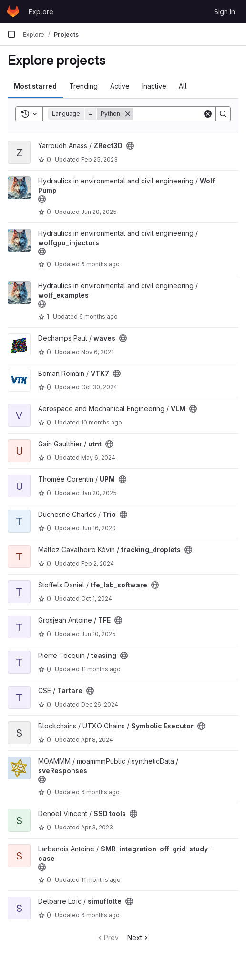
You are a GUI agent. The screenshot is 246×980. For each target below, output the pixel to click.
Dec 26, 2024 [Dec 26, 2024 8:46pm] (100, 704)
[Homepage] (13, 11)
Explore (41, 12)
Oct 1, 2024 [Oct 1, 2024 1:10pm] (97, 599)
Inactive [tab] (154, 86)
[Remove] (128, 114)
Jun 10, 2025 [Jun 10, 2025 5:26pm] (98, 634)
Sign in (225, 12)
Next (138, 937)
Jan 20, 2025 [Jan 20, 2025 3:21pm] (99, 493)
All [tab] (183, 86)
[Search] (223, 114)
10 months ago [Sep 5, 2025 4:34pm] (102, 422)
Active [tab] (120, 86)
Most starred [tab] (35, 86)
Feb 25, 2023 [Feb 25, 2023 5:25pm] (99, 159)
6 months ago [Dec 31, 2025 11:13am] (100, 792)
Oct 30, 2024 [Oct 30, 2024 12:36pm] (99, 387)
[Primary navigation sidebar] (11, 34)
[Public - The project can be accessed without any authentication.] (130, 146)
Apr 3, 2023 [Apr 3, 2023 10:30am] (97, 827)
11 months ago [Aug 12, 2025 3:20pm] (101, 669)
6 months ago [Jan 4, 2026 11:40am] (100, 915)
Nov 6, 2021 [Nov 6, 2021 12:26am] (97, 352)
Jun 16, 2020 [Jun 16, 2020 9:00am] (98, 528)
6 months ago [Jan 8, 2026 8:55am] (100, 264)
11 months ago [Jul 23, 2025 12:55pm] (101, 880)
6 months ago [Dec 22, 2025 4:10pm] (98, 317)
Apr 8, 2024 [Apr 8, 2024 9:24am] (97, 740)
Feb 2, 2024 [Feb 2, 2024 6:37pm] (97, 563)
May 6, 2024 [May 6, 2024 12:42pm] (98, 458)
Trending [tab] (83, 86)
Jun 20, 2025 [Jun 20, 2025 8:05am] (99, 212)
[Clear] (208, 114)
